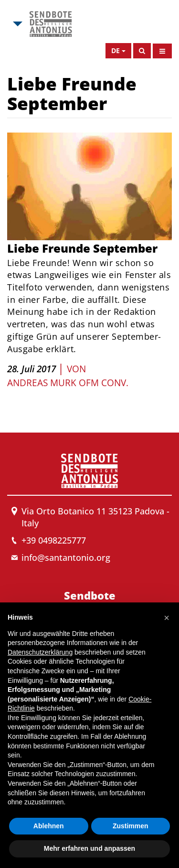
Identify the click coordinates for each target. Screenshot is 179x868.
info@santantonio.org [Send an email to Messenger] (66, 557)
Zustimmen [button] (131, 826)
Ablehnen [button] (49, 826)
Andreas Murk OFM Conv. (68, 383)
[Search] (142, 51)
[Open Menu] (162, 51)
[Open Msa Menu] (17, 24)
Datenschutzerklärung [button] (40, 652)
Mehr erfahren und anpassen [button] (89, 848)
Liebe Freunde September (82, 248)
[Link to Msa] (51, 24)
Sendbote (90, 595)
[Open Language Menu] (118, 51)
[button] (167, 618)
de (116, 50)
